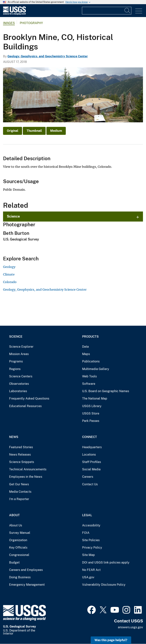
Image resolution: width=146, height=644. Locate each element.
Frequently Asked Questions (29, 398)
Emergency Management (27, 585)
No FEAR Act (91, 570)
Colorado (10, 282)
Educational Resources (25, 406)
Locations (89, 455)
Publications (91, 361)
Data (85, 347)
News (14, 437)
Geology (9, 267)
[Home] (14, 14)
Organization (18, 540)
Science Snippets (22, 462)
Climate (9, 274)
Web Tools (89, 376)
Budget (14, 562)
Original (13, 131)
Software (89, 384)
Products (90, 337)
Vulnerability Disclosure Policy (104, 585)
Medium (56, 131)
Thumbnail (34, 131)
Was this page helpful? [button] (111, 640)
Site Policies (91, 540)
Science (13, 216)
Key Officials (18, 548)
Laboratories (18, 391)
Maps (86, 354)
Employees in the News (26, 477)
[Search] (128, 11)
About (14, 515)
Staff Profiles (92, 462)
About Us (16, 525)
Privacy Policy (92, 548)
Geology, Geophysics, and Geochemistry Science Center (48, 56)
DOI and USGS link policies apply (106, 562)
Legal (87, 515)
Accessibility (91, 525)
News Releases (20, 455)
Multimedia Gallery (96, 369)
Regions (15, 369)
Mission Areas (19, 354)
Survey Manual (20, 533)
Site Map (88, 555)
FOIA (86, 533)
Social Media (91, 469)
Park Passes (91, 421)
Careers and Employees (26, 570)
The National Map (95, 398)
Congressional (19, 555)
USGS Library (92, 406)
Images (9, 23)
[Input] (107, 11)
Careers (88, 477)
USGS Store (91, 413)
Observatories (19, 384)
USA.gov (88, 577)
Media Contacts (20, 492)
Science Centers (21, 376)
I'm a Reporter (19, 499)
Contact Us (90, 484)
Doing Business (20, 577)
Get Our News (19, 484)
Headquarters (92, 447)
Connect (90, 437)
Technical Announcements (28, 469)
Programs (16, 361)
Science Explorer (21, 347)
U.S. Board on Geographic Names (106, 391)
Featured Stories (21, 447)
